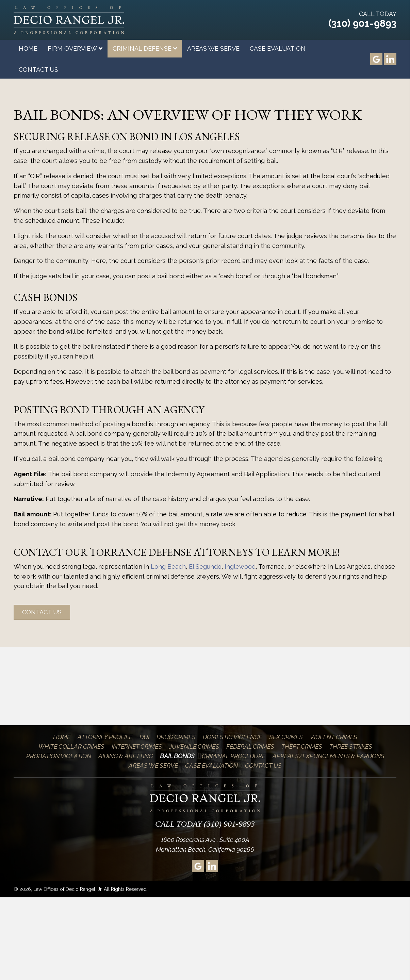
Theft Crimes (302, 746)
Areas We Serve (153, 766)
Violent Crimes (334, 737)
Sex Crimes (286, 737)
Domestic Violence (232, 737)
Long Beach (168, 567)
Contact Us (263, 766)
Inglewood (240, 567)
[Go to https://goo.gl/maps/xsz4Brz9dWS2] (376, 59)
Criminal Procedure (234, 756)
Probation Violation (59, 756)
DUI (144, 737)
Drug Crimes (176, 737)
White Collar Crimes (71, 746)
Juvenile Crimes (194, 746)
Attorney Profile (105, 737)
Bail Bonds (177, 756)
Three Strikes (351, 746)
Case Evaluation (211, 766)
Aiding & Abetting (126, 756)
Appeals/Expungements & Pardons (329, 756)
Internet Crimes (137, 746)
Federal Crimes (250, 746)
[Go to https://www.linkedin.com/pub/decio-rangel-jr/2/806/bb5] (390, 59)
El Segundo (205, 567)
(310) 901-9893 (362, 23)
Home (62, 737)
